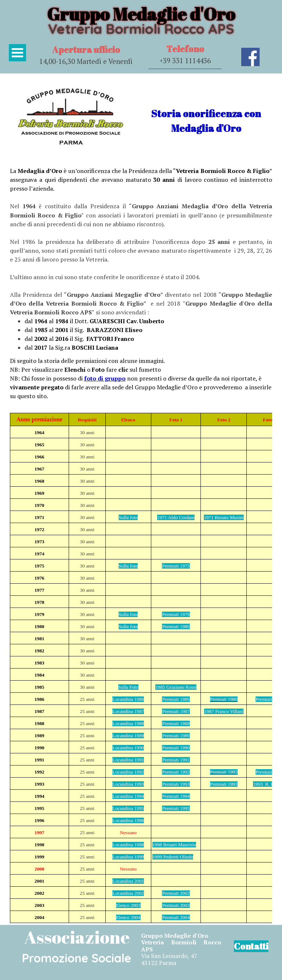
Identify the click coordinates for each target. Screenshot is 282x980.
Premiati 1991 (176, 760)
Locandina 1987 (128, 711)
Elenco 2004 (128, 917)
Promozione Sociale (77, 958)
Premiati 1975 (176, 566)
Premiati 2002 (176, 893)
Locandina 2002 (128, 893)
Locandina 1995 (128, 808)
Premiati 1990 (176, 748)
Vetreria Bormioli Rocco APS (141, 29)
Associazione (77, 937)
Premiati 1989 (176, 736)
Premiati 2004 (176, 917)
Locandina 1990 (128, 748)
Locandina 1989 (128, 736)
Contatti (251, 946)
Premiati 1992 (176, 772)
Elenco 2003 (128, 905)
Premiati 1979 (176, 614)
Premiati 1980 (176, 626)
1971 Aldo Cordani (176, 517)
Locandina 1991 (128, 760)
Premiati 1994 (176, 796)
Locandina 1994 (128, 796)
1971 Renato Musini (224, 517)
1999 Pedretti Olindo (173, 857)
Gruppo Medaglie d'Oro (141, 14)
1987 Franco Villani (224, 711)
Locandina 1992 (128, 772)
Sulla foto (128, 517)
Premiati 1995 (176, 808)
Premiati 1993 (176, 784)
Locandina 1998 (128, 845)
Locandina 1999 (128, 857)
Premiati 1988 (176, 723)
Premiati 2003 (176, 905)
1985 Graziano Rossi (176, 687)
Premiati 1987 (176, 711)
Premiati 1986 (176, 699)
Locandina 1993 (128, 784)
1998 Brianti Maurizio (174, 845)
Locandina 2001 (128, 881)
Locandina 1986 (128, 699)
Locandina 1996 (128, 820)
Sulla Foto (128, 687)
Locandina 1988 (128, 723)
